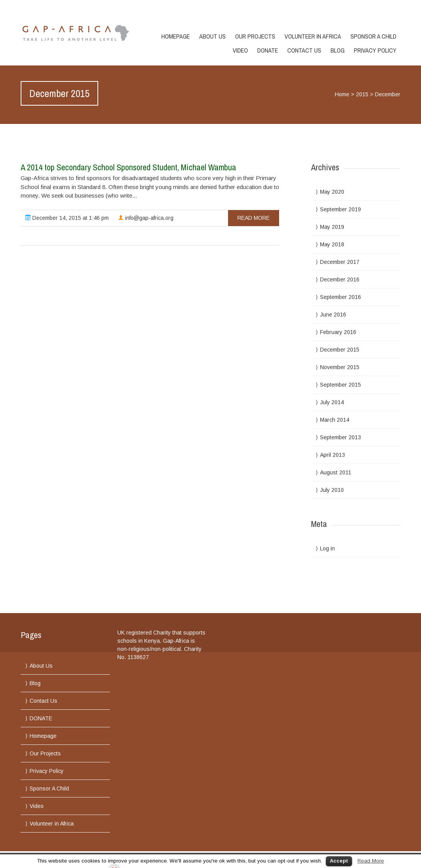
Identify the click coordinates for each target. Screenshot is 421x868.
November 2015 (340, 367)
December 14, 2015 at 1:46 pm (67, 218)
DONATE (268, 50)
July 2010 (332, 490)
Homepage (176, 36)
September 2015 (341, 385)
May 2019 (332, 227)
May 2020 (332, 192)
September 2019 (341, 209)
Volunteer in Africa (313, 36)
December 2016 (340, 279)
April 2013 (333, 455)
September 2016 (341, 297)
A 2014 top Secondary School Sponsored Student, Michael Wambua (128, 167)
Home (342, 94)
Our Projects (255, 36)
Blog (338, 50)
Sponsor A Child (373, 36)
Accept (339, 861)
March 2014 (335, 420)
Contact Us (304, 50)
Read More (371, 861)
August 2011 (336, 472)
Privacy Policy (375, 50)
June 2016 (333, 315)
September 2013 (341, 437)
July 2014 (332, 402)
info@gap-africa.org (146, 218)
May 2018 (332, 244)
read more (254, 218)
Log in (327, 548)
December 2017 (340, 262)
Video (240, 50)
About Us (212, 36)
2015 (362, 94)
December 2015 (340, 350)
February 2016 (338, 332)
